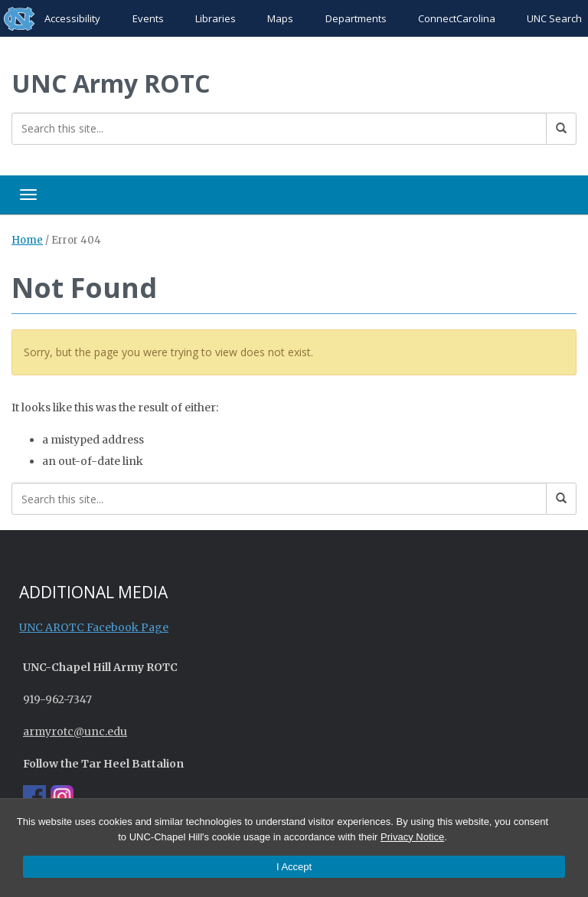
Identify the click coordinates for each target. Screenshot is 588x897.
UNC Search (554, 18)
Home (27, 240)
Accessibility (72, 18)
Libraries (216, 18)
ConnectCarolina (457, 18)
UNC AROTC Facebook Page (94, 627)
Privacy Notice (412, 837)
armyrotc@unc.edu (75, 732)
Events (148, 18)
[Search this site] (279, 129)
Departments (356, 18)
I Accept (294, 867)
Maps (280, 18)
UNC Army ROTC (111, 83)
